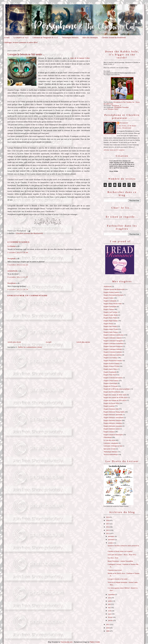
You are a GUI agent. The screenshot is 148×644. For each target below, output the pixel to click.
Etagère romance (109, 432)
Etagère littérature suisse (112, 429)
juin (110, 604)
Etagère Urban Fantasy (111, 380)
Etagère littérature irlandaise (113, 423)
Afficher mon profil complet (114, 150)
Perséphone (12, 259)
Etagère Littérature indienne (113, 349)
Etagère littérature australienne (114, 417)
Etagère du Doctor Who (111, 403)
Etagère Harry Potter (110, 318)
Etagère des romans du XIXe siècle (115, 395)
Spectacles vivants (110, 449)
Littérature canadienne (111, 443)
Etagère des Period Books (112, 392)
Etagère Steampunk (110, 372)
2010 (108, 628)
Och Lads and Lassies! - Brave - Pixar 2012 (122, 555)
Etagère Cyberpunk (110, 301)
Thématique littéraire (110, 452)
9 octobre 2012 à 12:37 (18, 277)
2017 (108, 524)
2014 (108, 527)
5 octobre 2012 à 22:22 (18, 265)
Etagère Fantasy (109, 309)
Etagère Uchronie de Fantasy (113, 378)
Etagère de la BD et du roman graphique (117, 389)
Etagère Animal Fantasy (111, 292)
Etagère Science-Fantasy (112, 363)
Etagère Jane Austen (110, 326)
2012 (108, 533)
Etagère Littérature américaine (113, 335)
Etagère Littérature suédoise (113, 355)
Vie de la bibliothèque (111, 454)
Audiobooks (108, 286)
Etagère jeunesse (109, 406)
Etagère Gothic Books (111, 315)
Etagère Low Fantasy (110, 358)
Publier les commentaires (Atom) (30, 347)
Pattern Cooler (95, 642)
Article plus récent (14, 342)
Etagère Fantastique (110, 306)
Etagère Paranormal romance (113, 360)
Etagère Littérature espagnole (113, 341)
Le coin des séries (109, 440)
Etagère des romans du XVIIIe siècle (116, 397)
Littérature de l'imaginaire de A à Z (45, 38)
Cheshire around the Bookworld (29, 233)
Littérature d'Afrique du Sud (113, 446)
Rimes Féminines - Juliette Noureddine (120, 561)
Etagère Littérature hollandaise (114, 343)
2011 (108, 624)
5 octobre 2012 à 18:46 (18, 252)
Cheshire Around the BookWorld (114, 38)
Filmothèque (108, 437)
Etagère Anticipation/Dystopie (113, 295)
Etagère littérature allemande (113, 415)
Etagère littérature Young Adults (114, 412)
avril (110, 611)
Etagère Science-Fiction (111, 366)
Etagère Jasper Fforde (111, 329)
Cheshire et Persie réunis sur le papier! (120, 551)
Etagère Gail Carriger (111, 312)
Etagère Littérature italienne (113, 352)
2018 (108, 520)
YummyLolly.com (66, 642)
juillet (110, 601)
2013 (108, 530)
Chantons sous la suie (115, 570)
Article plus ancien (83, 342)
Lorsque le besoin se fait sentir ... (26, 54)
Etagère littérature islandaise (113, 426)
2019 (108, 517)
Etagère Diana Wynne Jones (113, 304)
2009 (108, 631)
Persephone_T (116, 106)
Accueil (7, 38)
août (110, 598)
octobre (111, 543)
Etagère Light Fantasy (111, 332)
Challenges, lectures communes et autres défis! (21, 42)
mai (110, 607)
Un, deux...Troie (113, 558)
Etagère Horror (109, 324)
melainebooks (13, 271)
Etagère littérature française (113, 420)
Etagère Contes (109, 298)
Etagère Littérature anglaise (113, 338)
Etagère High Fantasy (111, 321)
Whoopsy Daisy (113, 109)
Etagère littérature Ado (111, 409)
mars (110, 614)
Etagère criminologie (110, 383)
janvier (111, 620)
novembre (112, 539)
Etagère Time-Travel (110, 375)
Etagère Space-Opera (110, 369)
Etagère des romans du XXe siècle (115, 400)
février (110, 617)
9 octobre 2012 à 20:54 (18, 289)
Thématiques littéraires (70, 38)
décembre (111, 536)
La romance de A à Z (21, 38)
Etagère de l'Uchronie (111, 386)
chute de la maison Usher (80, 58)
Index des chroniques (90, 38)
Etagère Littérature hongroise (113, 346)
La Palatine (12, 246)
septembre (112, 594)
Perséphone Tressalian (121, 107)
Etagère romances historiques (113, 435)
